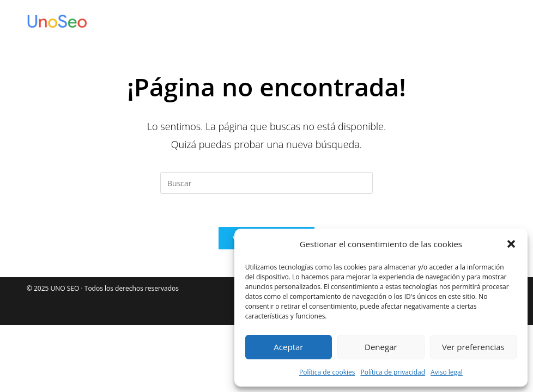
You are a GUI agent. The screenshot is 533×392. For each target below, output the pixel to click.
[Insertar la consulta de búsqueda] (266, 183)
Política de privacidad (393, 372)
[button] (511, 244)
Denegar (381, 347)
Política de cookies (327, 372)
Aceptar (288, 347)
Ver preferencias (473, 347)
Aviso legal (447, 372)
